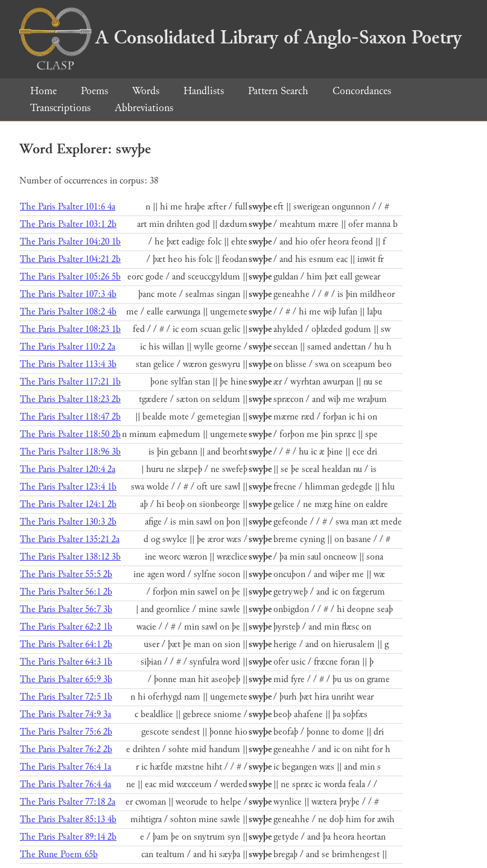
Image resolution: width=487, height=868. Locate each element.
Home (43, 91)
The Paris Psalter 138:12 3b (70, 557)
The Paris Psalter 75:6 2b (66, 732)
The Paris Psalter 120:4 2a (68, 469)
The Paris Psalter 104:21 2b (70, 259)
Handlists (204, 91)
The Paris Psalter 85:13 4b (68, 819)
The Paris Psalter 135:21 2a (70, 539)
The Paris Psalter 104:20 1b (70, 242)
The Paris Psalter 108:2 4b (68, 312)
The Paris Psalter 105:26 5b (70, 277)
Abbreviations (144, 108)
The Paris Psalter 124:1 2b (68, 504)
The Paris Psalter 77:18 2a (68, 802)
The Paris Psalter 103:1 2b (68, 224)
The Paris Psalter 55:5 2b (66, 574)
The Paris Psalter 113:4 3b (68, 364)
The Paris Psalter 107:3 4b (68, 294)
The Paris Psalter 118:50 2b (70, 434)
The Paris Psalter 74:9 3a (65, 714)
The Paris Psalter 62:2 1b (66, 627)
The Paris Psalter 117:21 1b (70, 382)
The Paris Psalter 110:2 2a (68, 347)
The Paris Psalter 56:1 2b (66, 592)
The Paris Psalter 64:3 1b (66, 662)
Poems (94, 91)
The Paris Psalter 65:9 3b (66, 679)
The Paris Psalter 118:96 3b (70, 452)
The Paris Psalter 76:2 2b (66, 749)
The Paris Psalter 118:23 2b (70, 399)
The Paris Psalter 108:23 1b (70, 329)
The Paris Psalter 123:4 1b (68, 487)
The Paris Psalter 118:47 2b (70, 417)
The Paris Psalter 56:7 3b (66, 609)
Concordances (362, 91)
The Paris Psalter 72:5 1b (66, 697)
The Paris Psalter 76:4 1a (65, 767)
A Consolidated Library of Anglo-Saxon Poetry (240, 37)
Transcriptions (60, 108)
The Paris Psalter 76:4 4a (65, 784)
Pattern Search (278, 91)
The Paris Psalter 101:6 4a (68, 207)
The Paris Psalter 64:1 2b (66, 644)
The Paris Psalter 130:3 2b (68, 522)
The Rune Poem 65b (59, 854)
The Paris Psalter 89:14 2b (68, 837)
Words (146, 91)
